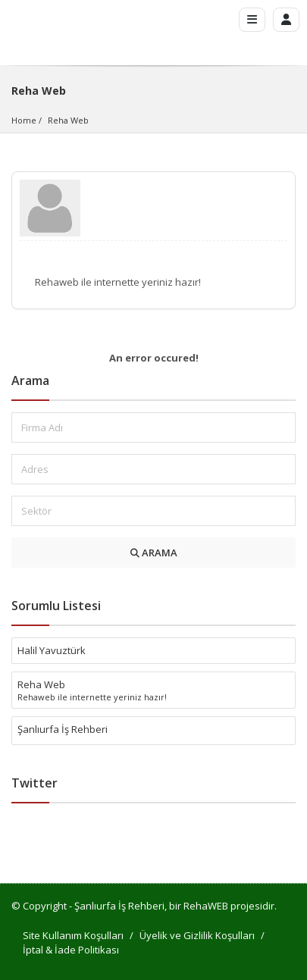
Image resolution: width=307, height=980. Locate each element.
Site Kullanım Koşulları (73, 935)
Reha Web (68, 120)
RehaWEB (206, 906)
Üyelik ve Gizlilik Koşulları (197, 935)
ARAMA (154, 553)
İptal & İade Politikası (71, 950)
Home (24, 120)
